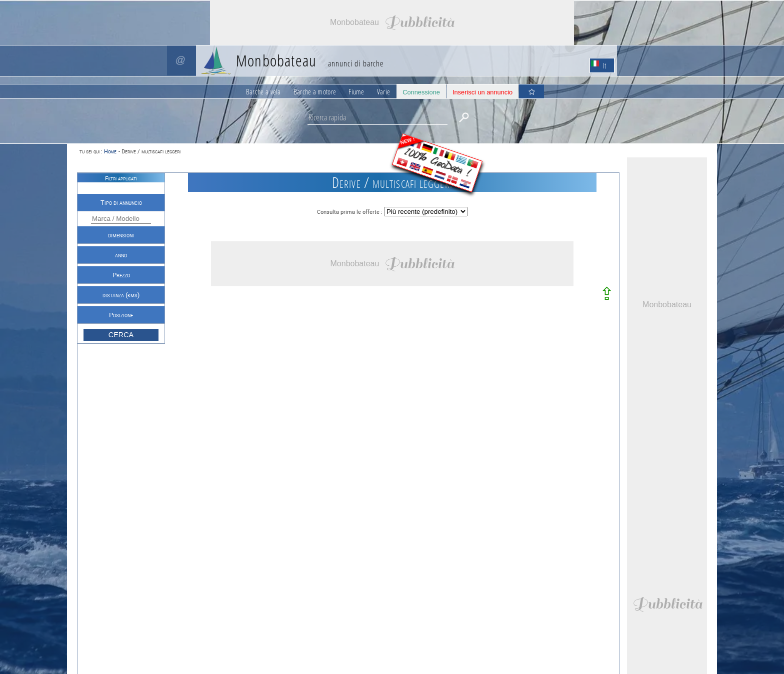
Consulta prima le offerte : (350, 212)
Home (110, 151)
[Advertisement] (392, 22)
